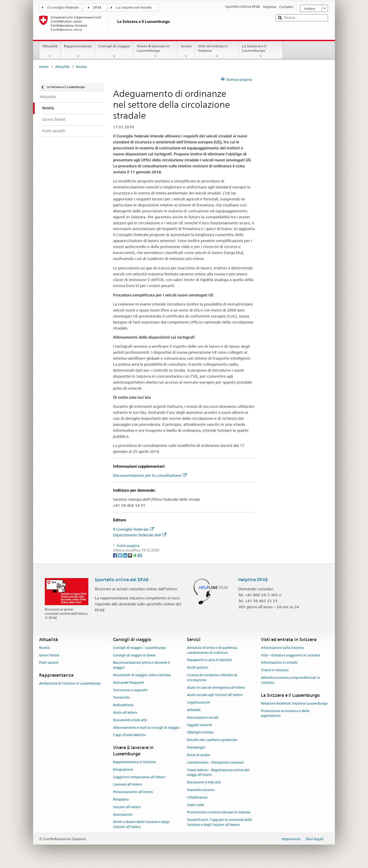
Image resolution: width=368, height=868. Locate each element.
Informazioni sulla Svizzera (282, 648)
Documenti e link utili (130, 720)
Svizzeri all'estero (127, 807)
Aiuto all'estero (125, 712)
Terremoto (121, 698)
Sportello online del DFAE (122, 580)
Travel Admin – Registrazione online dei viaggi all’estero (218, 772)
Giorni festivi (49, 655)
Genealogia (196, 747)
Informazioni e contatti (279, 663)
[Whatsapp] (135, 555)
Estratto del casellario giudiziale (212, 740)
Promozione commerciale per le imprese (219, 812)
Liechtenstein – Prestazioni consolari (216, 762)
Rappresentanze (78, 51)
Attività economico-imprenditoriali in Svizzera (291, 680)
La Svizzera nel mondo (134, 7)
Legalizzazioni (199, 702)
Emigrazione (123, 769)
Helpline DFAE (253, 580)
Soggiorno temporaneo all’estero (139, 777)
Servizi (186, 51)
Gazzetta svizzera (201, 790)
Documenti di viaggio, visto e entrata (142, 675)
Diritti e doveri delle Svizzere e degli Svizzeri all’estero (141, 825)
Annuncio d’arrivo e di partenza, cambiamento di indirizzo (212, 650)
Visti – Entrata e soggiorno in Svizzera (291, 655)
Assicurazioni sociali (203, 717)
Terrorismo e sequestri (130, 690)
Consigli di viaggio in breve (134, 655)
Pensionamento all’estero (133, 792)
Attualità (50, 51)
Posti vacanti (49, 663)
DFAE (97, 7)
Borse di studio (199, 755)
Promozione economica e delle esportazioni (285, 713)
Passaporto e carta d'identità (209, 660)
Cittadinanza (197, 797)
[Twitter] (120, 555)
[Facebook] (116, 555)
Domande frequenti (129, 683)
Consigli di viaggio (114, 51)
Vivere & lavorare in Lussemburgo (155, 51)
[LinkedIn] (125, 555)
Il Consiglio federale (63, 7)
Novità (44, 648)
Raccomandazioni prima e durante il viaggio (142, 665)
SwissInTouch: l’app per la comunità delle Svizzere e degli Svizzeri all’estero (220, 822)
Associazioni (123, 815)
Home (44, 67)
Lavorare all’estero (127, 785)
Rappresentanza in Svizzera (135, 762)
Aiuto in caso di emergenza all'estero (216, 688)
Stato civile (196, 805)
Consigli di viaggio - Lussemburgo (139, 648)
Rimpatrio (121, 799)
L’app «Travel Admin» (130, 735)
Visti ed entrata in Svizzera (217, 51)
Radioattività (123, 705)
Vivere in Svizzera (275, 670)
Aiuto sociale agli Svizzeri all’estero (215, 695)
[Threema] (130, 555)
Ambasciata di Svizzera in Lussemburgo (70, 684)
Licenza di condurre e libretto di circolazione (212, 677)
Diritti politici (198, 667)
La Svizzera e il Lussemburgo (261, 51)
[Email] (140, 555)
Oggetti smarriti (200, 725)
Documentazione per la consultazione (150, 475)
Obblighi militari (200, 733)
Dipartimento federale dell (140, 535)
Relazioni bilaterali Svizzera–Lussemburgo (294, 703)
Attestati (194, 710)
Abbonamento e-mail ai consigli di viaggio (146, 728)
